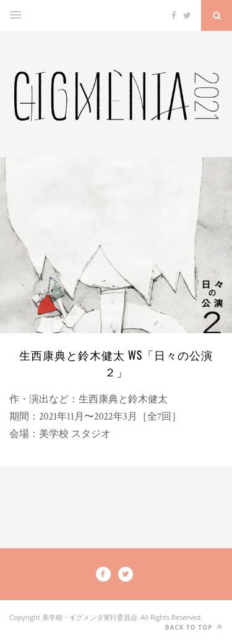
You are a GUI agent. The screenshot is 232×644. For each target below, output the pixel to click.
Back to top (194, 627)
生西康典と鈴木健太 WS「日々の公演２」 (116, 363)
